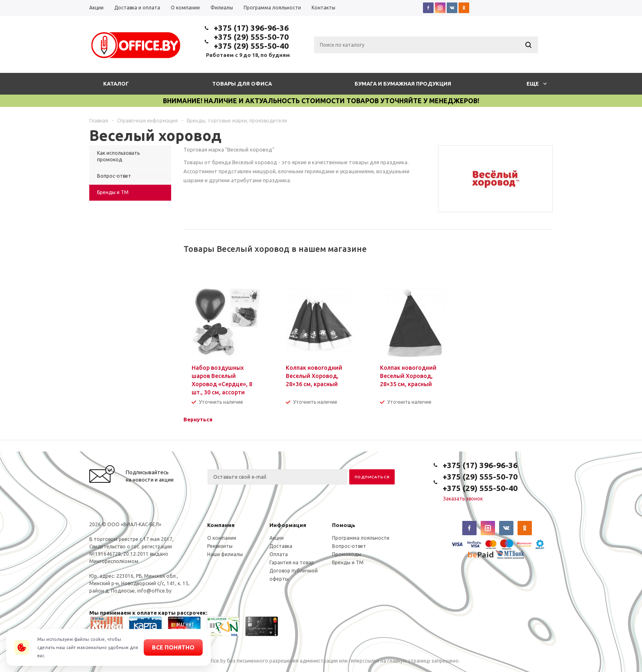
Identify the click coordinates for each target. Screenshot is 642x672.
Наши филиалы (225, 554)
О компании (222, 538)
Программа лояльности (361, 538)
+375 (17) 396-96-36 (251, 28)
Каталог (116, 84)
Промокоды (347, 554)
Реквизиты (220, 546)
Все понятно (173, 647)
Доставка (281, 546)
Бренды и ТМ (348, 562)
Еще (537, 84)
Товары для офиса (242, 84)
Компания (221, 525)
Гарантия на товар (292, 562)
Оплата (279, 554)
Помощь (344, 525)
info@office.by (154, 591)
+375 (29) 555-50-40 (251, 46)
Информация (288, 525)
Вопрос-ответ (349, 546)
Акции (277, 538)
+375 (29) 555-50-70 (251, 37)
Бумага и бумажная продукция (403, 84)
